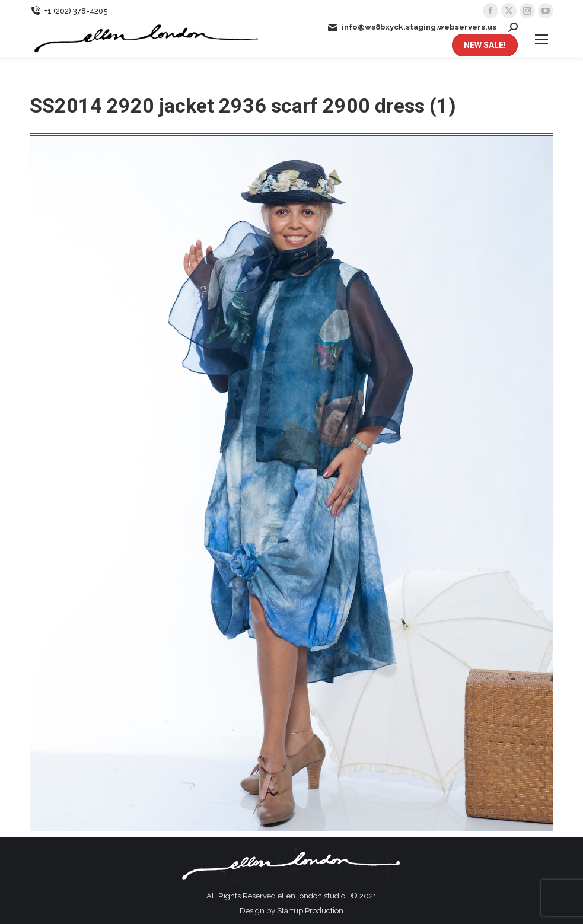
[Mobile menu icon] (541, 39)
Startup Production (310, 911)
